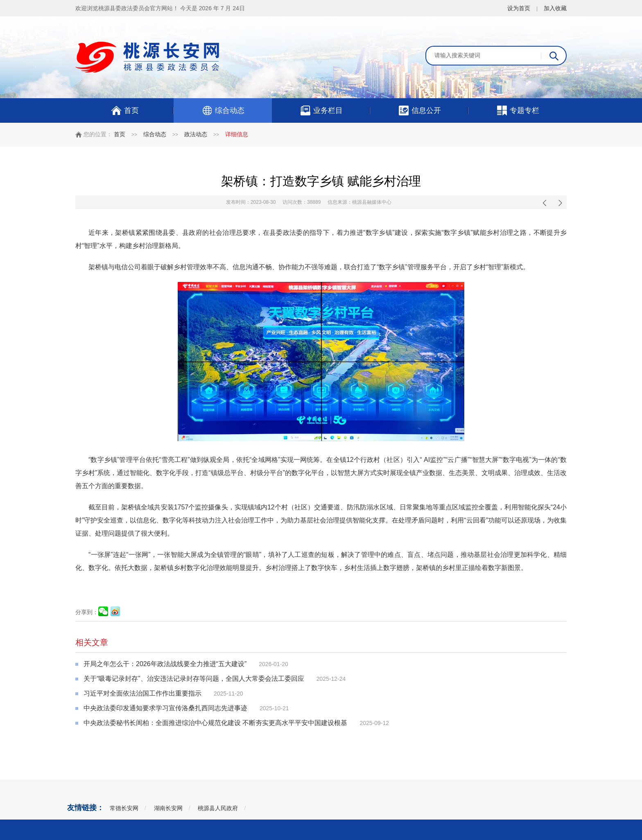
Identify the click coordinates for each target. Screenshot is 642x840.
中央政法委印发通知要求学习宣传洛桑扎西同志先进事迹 (165, 708)
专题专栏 (518, 110)
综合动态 (223, 110)
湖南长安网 (168, 808)
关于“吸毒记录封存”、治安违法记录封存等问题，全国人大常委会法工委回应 (194, 679)
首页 (125, 110)
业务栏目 (321, 110)
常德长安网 (124, 808)
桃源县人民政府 (218, 808)
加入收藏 (555, 8)
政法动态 (196, 134)
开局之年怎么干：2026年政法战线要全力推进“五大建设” (165, 664)
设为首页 (519, 8)
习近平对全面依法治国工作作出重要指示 (142, 693)
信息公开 (419, 110)
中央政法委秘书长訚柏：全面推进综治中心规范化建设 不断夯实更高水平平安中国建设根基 (215, 723)
